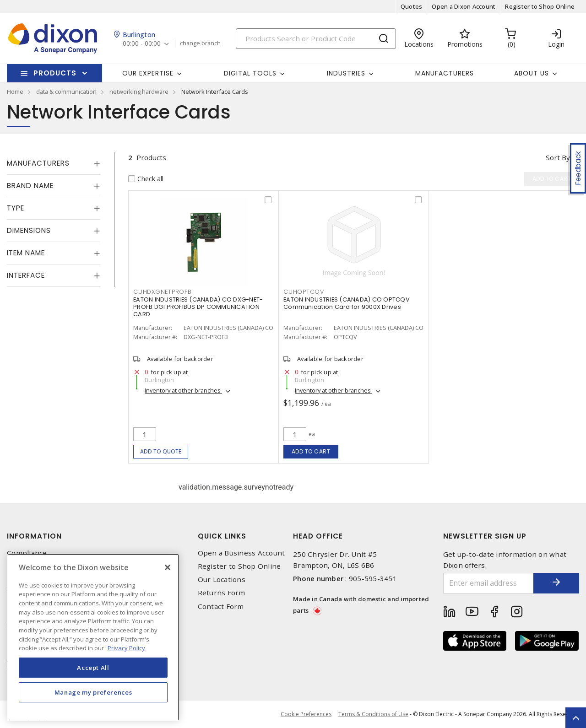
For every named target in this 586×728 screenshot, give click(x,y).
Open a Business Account (241, 553)
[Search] (316, 39)
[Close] (168, 567)
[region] (93, 637)
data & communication (66, 92)
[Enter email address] (489, 583)
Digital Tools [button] (250, 73)
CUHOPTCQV (304, 292)
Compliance (27, 553)
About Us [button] (532, 73)
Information (34, 536)
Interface (26, 275)
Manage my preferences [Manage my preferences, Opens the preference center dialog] (93, 692)
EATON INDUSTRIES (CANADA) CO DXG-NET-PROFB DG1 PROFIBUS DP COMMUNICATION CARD (198, 307)
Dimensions (29, 230)
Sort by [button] (558, 157)
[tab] (54, 163)
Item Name (26, 253)
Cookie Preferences (306, 714)
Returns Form (222, 593)
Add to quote (161, 451)
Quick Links (222, 536)
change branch (200, 43)
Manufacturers (445, 73)
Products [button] (55, 73)
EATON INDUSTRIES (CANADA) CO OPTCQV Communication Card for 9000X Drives (347, 303)
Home (15, 92)
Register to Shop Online (540, 6)
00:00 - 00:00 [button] (142, 44)
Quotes (412, 6)
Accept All (93, 668)
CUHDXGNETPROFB (163, 292)
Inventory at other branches (183, 390)
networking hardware (139, 92)
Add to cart (311, 451)
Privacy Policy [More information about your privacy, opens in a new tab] (126, 648)
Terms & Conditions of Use (373, 714)
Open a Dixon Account (464, 6)
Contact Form (221, 607)
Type (16, 208)
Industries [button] (346, 73)
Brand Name (30, 186)
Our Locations (222, 580)
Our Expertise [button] (148, 73)
